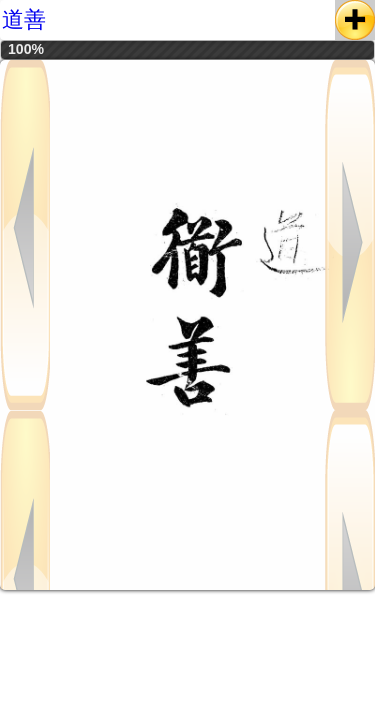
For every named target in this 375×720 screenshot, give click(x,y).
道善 (24, 19)
